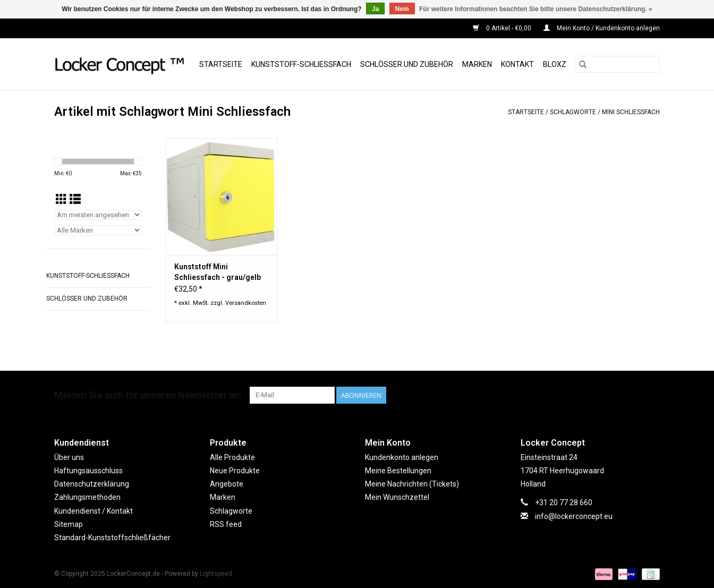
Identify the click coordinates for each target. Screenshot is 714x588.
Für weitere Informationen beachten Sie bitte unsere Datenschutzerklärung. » (536, 9)
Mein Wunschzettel (397, 497)
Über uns (69, 457)
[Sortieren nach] (98, 215)
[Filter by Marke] (98, 230)
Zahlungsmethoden (87, 497)
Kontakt (517, 64)
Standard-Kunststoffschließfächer (112, 538)
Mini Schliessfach (631, 112)
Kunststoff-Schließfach (301, 64)
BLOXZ (555, 64)
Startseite (221, 64)
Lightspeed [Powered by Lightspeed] (216, 574)
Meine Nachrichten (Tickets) (412, 484)
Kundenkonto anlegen (402, 457)
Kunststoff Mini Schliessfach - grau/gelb (218, 272)
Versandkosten (246, 303)
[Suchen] (617, 64)
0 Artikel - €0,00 (503, 28)
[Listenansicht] (75, 200)
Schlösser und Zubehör (407, 64)
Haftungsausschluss (88, 471)
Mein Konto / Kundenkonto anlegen (602, 28)
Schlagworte (573, 112)
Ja (375, 9)
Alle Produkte (232, 457)
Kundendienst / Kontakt (93, 511)
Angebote (227, 484)
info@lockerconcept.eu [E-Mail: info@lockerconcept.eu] (574, 516)
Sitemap (69, 524)
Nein (402, 9)
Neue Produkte (235, 471)
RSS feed (226, 524)
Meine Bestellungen (398, 471)
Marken (477, 64)
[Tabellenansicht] (61, 200)
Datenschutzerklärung (92, 484)
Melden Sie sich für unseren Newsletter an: (148, 395)
